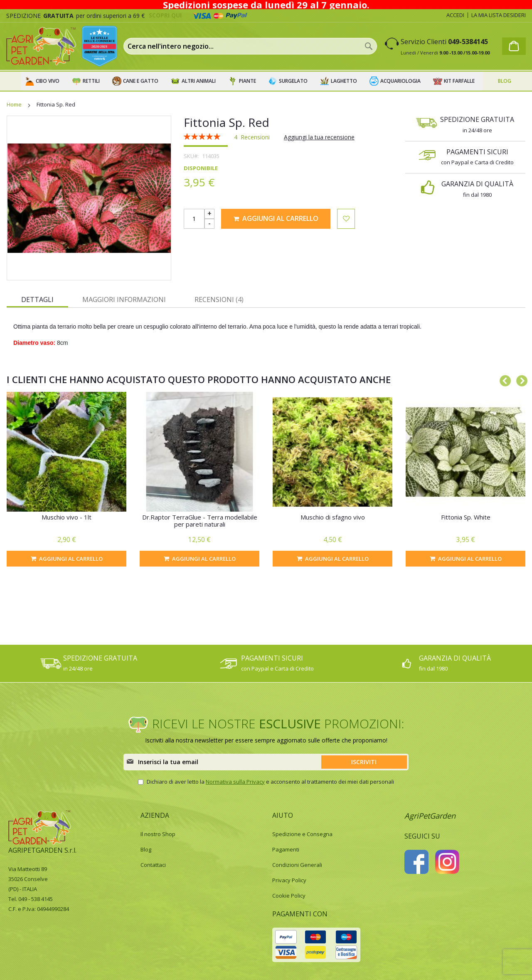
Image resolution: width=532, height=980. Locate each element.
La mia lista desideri (499, 15)
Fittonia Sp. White (466, 517)
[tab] (37, 299)
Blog (146, 849)
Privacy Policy (289, 880)
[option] (66, 479)
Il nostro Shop (158, 834)
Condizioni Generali (297, 865)
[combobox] (250, 46)
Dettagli (37, 299)
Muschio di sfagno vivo (333, 517)
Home (14, 104)
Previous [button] (503, 379)
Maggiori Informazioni (124, 299)
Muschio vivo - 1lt (66, 517)
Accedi (455, 15)
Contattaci (153, 865)
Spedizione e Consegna (302, 834)
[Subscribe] (364, 762)
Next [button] (520, 379)
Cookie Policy (289, 896)
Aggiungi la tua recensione (319, 137)
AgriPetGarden (430, 816)
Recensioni (219, 299)
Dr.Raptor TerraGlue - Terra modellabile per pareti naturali (200, 521)
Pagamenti (286, 849)
